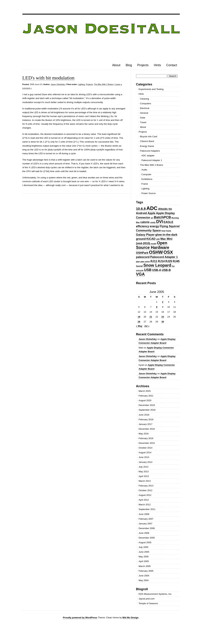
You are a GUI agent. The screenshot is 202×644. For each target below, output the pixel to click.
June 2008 (144, 514)
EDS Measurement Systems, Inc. (155, 594)
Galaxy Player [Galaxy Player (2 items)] (145, 235)
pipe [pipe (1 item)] (138, 261)
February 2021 (146, 396)
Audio (144, 170)
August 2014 (145, 452)
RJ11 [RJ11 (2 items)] (154, 261)
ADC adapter (148, 156)
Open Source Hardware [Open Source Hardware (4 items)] (153, 245)
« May (139, 326)
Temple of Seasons (148, 603)
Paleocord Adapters (150, 151)
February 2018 (146, 419)
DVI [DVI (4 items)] (160, 222)
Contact (172, 65)
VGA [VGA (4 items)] (140, 274)
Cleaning (145, 99)
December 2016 (147, 429)
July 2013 (144, 467)
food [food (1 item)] (163, 231)
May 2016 (144, 434)
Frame (145, 184)
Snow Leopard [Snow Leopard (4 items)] (157, 265)
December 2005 (147, 538)
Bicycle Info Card (149, 137)
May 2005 (144, 557)
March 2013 (145, 481)
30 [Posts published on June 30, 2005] (163, 322)
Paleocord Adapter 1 (152, 160)
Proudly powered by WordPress (80, 618)
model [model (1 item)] (153, 244)
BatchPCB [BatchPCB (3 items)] (162, 217)
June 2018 (144, 415)
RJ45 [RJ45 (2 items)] (176, 261)
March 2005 (145, 566)
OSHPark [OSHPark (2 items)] (142, 253)
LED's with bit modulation (48, 78)
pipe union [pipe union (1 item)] (145, 261)
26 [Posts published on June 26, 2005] (139, 322)
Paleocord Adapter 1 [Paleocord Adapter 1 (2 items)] (164, 257)
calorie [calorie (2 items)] (145, 222)
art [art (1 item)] (152, 218)
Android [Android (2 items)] (141, 213)
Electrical (145, 108)
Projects (143, 65)
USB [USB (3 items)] (148, 270)
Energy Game (147, 146)
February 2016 (146, 438)
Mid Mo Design (130, 618)
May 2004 (144, 580)
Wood (143, 127)
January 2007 (146, 524)
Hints (157, 65)
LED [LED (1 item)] (158, 239)
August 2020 (145, 400)
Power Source (149, 193)
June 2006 (144, 533)
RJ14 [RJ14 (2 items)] (161, 261)
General (144, 113)
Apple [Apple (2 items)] (151, 213)
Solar (143, 118)
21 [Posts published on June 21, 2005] (151, 317)
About (116, 65)
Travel (143, 122)
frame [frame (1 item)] (169, 231)
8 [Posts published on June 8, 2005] (157, 307)
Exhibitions (147, 179)
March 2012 (145, 505)
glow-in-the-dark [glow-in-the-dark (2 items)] (166, 235)
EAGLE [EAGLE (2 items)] (168, 222)
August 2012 (145, 495)
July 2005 (144, 547)
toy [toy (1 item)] (173, 266)
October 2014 (146, 448)
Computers (146, 103)
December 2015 (147, 443)
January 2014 (146, 462)
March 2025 (145, 391)
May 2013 (144, 472)
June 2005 (144, 552)
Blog (129, 65)
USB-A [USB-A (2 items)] (157, 270)
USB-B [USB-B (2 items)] (166, 270)
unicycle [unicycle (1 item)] (140, 270)
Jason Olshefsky (58, 84)
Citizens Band (147, 141)
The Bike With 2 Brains (104, 84)
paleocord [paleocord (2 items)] (143, 257)
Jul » (147, 326)
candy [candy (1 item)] (153, 222)
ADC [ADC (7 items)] (152, 208)
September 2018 (147, 410)
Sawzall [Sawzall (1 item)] (139, 266)
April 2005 (144, 561)
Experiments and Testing (151, 89)
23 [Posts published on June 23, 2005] (163, 317)
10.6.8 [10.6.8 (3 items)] (141, 209)
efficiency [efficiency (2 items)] (143, 226)
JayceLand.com (147, 599)
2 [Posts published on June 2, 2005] (163, 302)
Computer (146, 174)
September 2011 (147, 509)
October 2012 (146, 490)
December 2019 (147, 405)
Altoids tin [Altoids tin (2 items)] (165, 209)
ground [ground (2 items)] (141, 239)
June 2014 (144, 457)
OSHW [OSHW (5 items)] (156, 252)
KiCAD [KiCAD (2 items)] (151, 239)
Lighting (81, 84)
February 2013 (146, 486)
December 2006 (147, 528)
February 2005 (146, 571)
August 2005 (145, 542)
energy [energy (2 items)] (154, 226)
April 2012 (144, 500)
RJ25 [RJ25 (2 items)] (169, 261)
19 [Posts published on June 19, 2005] (139, 317)
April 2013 (144, 476)
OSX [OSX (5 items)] (168, 252)
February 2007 (146, 519)
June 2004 (144, 576)
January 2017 (146, 424)
